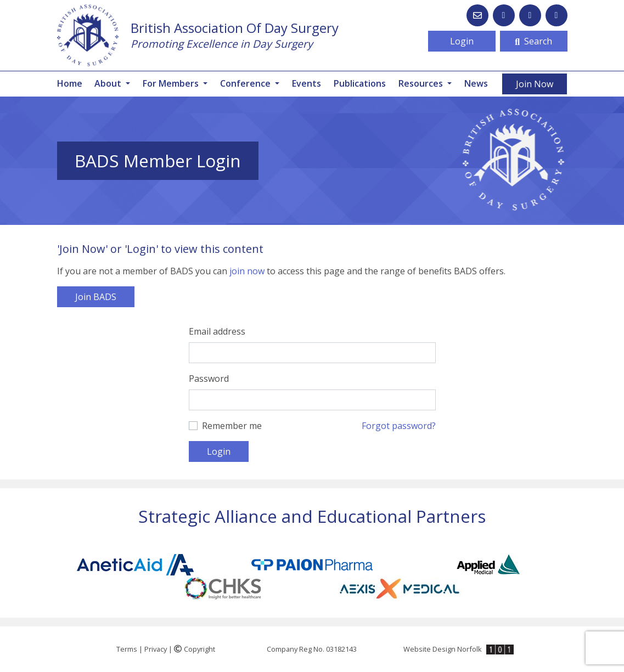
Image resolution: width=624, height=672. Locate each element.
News (476, 83)
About (109, 83)
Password (209, 379)
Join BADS (96, 297)
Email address (217, 331)
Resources (422, 83)
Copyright (195, 649)
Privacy (156, 649)
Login (462, 41)
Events (307, 83)
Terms (127, 649)
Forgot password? (399, 426)
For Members (172, 83)
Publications (360, 83)
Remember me (232, 426)
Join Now (535, 84)
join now (247, 271)
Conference (246, 83)
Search (533, 41)
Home (70, 83)
